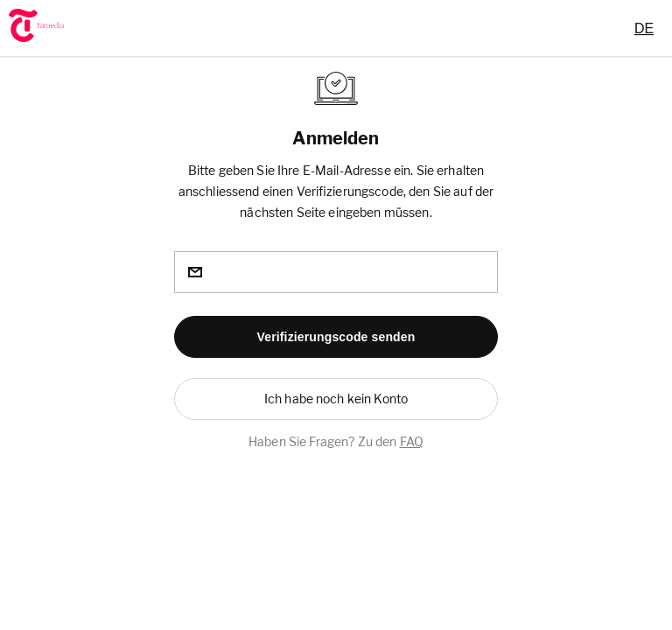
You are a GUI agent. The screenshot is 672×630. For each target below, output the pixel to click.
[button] (336, 337)
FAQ (412, 441)
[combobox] (644, 28)
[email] (336, 272)
